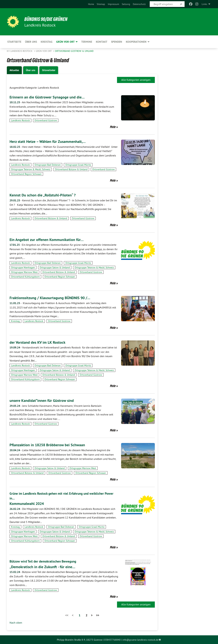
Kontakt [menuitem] (102, 42)
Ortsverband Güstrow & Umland (74, 51)
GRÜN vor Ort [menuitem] (65, 42)
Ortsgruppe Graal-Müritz (78, 165)
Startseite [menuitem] (14, 42)
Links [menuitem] (204, 4)
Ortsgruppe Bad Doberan (48, 165)
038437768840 (112, 640)
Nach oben (16, 622)
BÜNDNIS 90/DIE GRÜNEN (49, 19)
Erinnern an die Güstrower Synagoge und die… (50, 97)
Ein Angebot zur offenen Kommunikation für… (49, 240)
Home (91, 4)
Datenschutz (139, 4)
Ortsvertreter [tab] (49, 70)
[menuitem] (91, 4)
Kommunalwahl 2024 (28, 503)
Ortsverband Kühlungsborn (25, 277)
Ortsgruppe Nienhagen (23, 267)
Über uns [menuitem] (31, 42)
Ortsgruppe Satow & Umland (55, 267)
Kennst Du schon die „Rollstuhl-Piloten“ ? (45, 195)
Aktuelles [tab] (14, 70)
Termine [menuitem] (87, 42)
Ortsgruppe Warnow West (24, 272)
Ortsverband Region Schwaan (26, 174)
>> (98, 615)
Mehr (113, 127)
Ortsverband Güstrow (46, 120)
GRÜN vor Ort (44, 51)
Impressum (113, 4)
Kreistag (15, 321)
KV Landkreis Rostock (20, 51)
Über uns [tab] (31, 70)
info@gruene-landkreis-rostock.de (140, 640)
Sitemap (101, 4)
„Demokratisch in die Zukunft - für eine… (45, 566)
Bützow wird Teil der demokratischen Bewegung (44, 561)
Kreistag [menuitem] (47, 42)
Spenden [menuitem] (117, 42)
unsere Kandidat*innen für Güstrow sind (44, 400)
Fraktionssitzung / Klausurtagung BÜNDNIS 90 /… (53, 298)
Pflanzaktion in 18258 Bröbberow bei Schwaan (50, 445)
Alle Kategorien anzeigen (136, 80)
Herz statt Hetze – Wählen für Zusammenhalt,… (50, 141)
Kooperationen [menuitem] (136, 42)
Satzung (126, 4)
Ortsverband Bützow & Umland (71, 169)
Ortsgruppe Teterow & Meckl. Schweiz (31, 169)
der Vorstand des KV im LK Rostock (39, 342)
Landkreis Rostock (20, 120)
